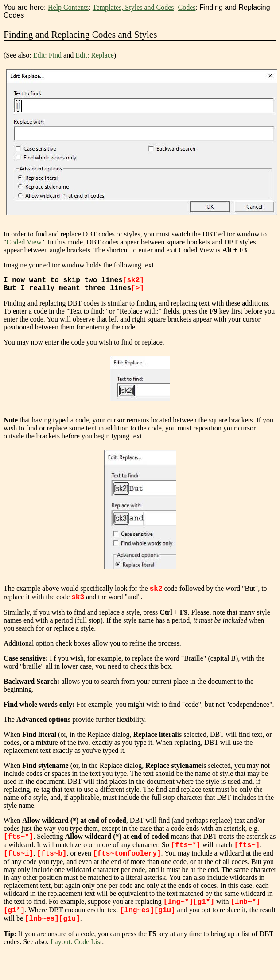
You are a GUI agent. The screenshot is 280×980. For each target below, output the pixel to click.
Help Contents (68, 7)
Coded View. (25, 242)
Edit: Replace (95, 55)
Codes (187, 7)
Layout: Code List (76, 945)
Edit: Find (47, 55)
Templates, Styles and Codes (133, 7)
